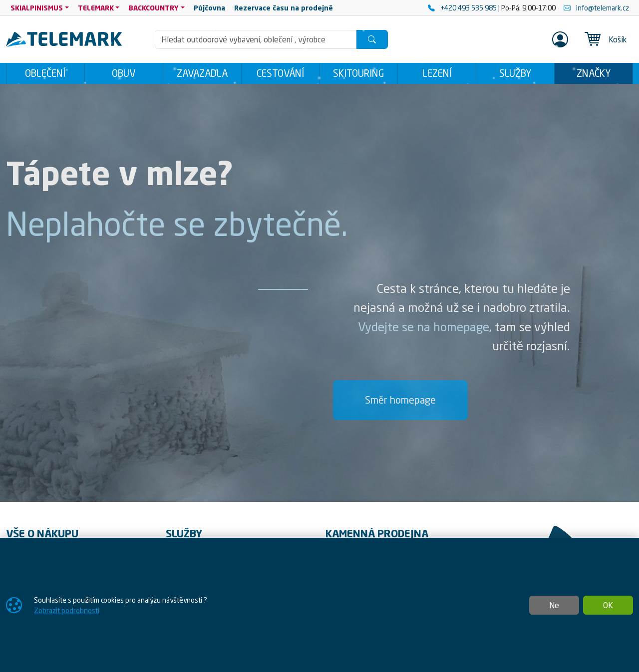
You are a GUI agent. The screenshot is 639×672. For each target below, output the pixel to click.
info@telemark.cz (596, 8)
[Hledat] (372, 39)
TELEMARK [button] (96, 8)
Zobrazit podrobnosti (67, 610)
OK (608, 605)
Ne (554, 605)
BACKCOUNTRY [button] (154, 8)
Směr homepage (400, 400)
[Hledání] (256, 39)
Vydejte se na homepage (424, 327)
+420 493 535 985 (463, 8)
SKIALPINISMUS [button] (37, 8)
